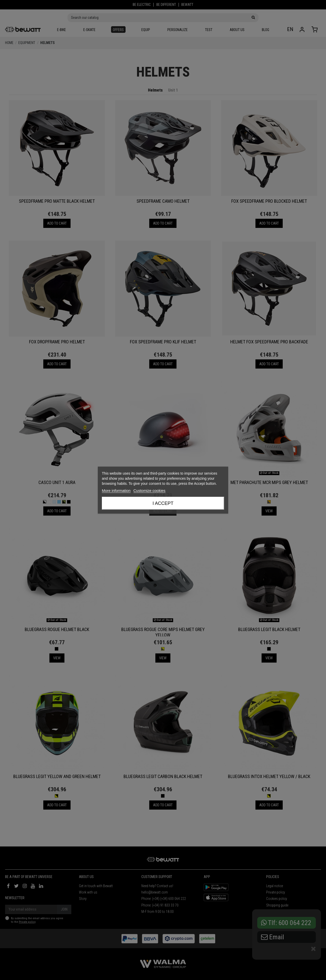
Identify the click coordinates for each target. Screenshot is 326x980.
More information (116, 490)
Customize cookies (150, 490)
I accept (163, 503)
